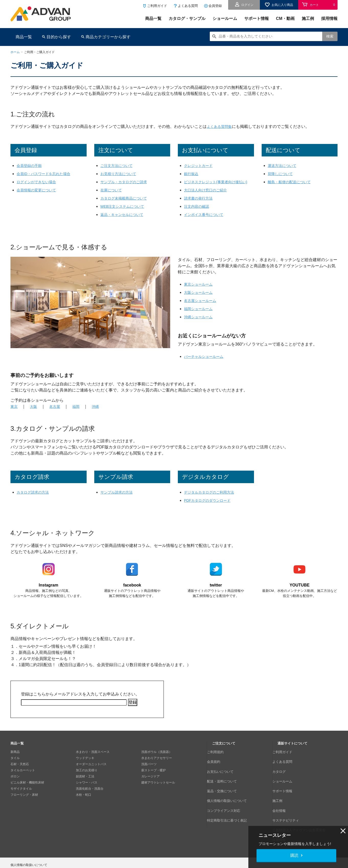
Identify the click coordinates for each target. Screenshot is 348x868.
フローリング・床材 (24, 801)
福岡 (80, 413)
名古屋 (57, 413)
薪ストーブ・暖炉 (154, 777)
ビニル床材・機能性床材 (27, 789)
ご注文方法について (119, 166)
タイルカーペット (23, 777)
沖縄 (100, 413)
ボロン (15, 783)
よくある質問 (188, 6)
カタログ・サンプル (187, 19)
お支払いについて (224, 771)
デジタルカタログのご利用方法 (213, 498)
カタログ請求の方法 (35, 498)
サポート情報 (257, 19)
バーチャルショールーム (206, 363)
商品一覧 (153, 19)
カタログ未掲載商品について (127, 198)
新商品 (15, 759)
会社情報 (284, 795)
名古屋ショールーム (202, 307)
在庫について (113, 190)
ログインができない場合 (39, 182)
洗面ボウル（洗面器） (157, 759)
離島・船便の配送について (292, 182)
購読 (294, 855)
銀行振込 (192, 174)
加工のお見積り (87, 777)
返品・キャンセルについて (125, 215)
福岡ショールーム (200, 315)
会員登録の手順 (31, 166)
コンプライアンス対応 (227, 795)
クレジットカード (200, 166)
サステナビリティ (290, 801)
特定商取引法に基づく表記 (230, 801)
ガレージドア (150, 783)
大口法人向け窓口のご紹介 (208, 196)
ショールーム (225, 19)
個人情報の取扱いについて (230, 789)
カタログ (284, 771)
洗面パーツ (149, 771)
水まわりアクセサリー (157, 765)
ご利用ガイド (157, 6)
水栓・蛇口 (84, 801)
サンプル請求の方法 (119, 498)
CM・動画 (285, 19)
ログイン (247, 5)
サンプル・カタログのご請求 (127, 182)
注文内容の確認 (198, 212)
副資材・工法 (85, 783)
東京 (15, 413)
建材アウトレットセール (158, 789)
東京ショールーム (200, 290)
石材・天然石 (20, 771)
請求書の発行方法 (200, 204)
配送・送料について (226, 777)
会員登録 (215, 6)
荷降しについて (282, 174)
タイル (15, 765)
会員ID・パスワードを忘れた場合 (47, 174)
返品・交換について (226, 783)
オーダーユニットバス (91, 771)
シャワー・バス (87, 789)
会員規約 (218, 765)
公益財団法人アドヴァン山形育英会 (302, 808)
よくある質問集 (221, 126)
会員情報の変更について (39, 190)
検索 (330, 36)
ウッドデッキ (85, 765)
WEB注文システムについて (125, 206)
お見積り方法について (121, 174)
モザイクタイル (21, 795)
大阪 (35, 413)
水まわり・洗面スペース (93, 759)
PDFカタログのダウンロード (211, 506)
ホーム (15, 52)
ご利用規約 (220, 759)
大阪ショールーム (200, 298)
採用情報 (329, 19)
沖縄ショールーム (200, 323)
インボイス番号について (206, 221)
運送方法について (284, 166)
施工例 (308, 19)
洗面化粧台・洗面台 (90, 795)
